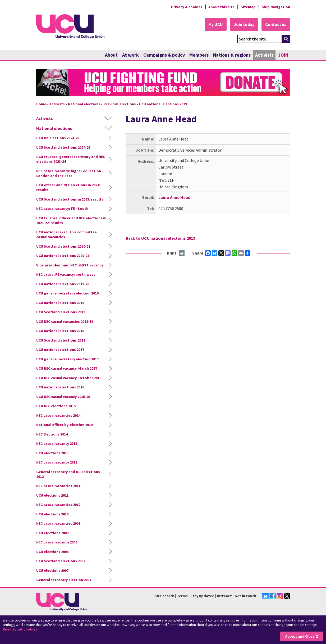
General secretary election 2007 (64, 580)
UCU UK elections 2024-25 (58, 138)
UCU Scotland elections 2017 (61, 340)
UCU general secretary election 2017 (67, 359)
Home (41, 104)
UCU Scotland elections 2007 (61, 561)
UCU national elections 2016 (60, 387)
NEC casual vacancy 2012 (57, 462)
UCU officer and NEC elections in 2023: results (68, 187)
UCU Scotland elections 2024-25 (63, 147)
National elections (84, 104)
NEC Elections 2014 (52, 434)
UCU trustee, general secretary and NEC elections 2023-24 (71, 159)
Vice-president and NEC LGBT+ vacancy (70, 265)
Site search (164, 596)
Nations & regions (232, 55)
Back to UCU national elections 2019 (160, 238)
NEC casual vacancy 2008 (57, 542)
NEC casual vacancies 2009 (58, 523)
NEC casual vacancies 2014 (58, 415)
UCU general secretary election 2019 (67, 293)
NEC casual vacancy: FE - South (62, 208)
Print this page (182, 253)
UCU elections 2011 (52, 495)
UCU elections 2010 (52, 514)
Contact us (276, 24)
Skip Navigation (276, 7)
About (111, 55)
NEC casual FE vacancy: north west (66, 274)
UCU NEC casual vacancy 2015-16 (63, 397)
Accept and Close (300, 636)
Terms (182, 596)
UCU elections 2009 (52, 533)
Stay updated (202, 596)
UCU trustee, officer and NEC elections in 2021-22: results (71, 220)
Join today (244, 24)
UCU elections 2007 (52, 570)
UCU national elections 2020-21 (63, 256)
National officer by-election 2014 (64, 425)
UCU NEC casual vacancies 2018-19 (65, 321)
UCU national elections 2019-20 (63, 284)
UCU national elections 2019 (163, 104)
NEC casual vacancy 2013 (57, 443)
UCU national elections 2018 (60, 331)
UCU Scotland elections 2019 (61, 312)
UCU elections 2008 (52, 552)
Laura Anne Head (174, 197)
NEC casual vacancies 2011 (58, 486)
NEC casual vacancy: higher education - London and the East (70, 173)
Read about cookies (20, 629)
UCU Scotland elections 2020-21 (63, 246)
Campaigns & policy (164, 55)
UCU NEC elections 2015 (56, 406)
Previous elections (120, 104)
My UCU (216, 24)
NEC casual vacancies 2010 (58, 505)
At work (130, 55)
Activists (264, 55)
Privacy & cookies (187, 7)
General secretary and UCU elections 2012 (68, 474)
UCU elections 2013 (52, 453)
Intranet (224, 596)
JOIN (283, 55)
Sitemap (248, 7)
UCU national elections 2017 (60, 350)
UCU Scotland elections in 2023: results (70, 199)
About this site (221, 7)
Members (199, 55)
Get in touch (245, 596)
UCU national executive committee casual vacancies (66, 234)
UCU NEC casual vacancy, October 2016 (69, 378)
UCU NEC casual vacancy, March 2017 (67, 368)
